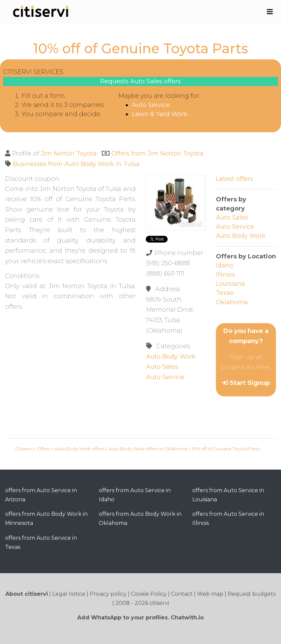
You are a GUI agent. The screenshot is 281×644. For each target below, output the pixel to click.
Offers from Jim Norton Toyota (157, 153)
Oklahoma (232, 302)
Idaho (224, 265)
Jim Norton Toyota (69, 153)
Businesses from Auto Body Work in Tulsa (76, 164)
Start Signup (250, 383)
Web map (210, 594)
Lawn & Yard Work (160, 114)
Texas (225, 293)
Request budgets (252, 594)
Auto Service (151, 105)
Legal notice (69, 594)
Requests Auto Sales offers (140, 81)
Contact (182, 594)
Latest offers (234, 179)
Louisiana (230, 284)
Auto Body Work (171, 357)
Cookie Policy (149, 594)
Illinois (226, 275)
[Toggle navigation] (270, 12)
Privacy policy (108, 594)
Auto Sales (162, 367)
